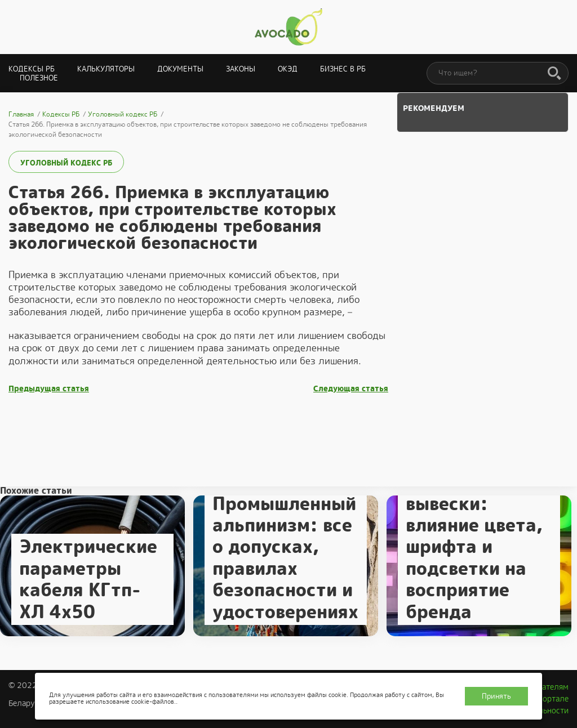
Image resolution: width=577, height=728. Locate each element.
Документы (180, 69)
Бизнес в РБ (343, 69)
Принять (496, 696)
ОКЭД (288, 69)
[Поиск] (554, 74)
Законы (241, 69)
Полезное (39, 78)
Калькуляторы (106, 69)
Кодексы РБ (32, 69)
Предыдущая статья (49, 389)
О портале (549, 699)
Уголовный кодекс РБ (66, 163)
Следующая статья (351, 389)
